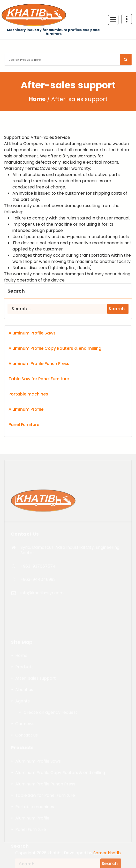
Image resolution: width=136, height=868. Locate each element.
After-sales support (36, 835)
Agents (22, 858)
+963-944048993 (38, 658)
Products (24, 824)
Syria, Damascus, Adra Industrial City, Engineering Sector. (70, 629)
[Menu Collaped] (113, 20)
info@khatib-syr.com (42, 671)
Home (37, 99)
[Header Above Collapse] (127, 19)
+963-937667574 (38, 645)
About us (24, 846)
